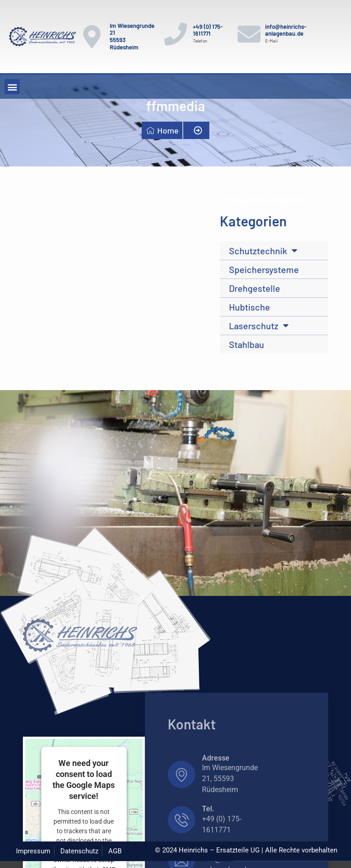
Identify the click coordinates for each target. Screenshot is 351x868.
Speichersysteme (264, 269)
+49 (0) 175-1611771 (208, 30)
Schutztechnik (263, 251)
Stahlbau (247, 344)
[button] (12, 87)
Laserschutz (259, 326)
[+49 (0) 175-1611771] (175, 34)
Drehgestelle (255, 288)
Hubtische (250, 307)
